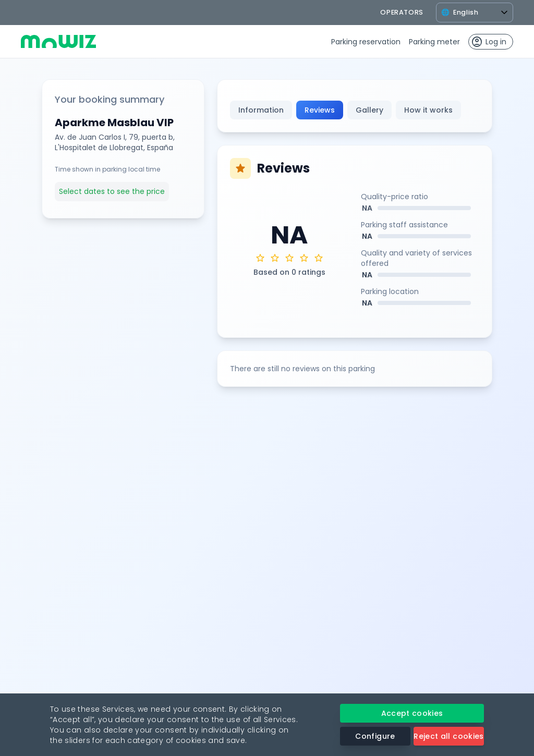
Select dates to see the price (112, 191)
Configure (375, 736)
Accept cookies (412, 713)
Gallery (369, 110)
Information (261, 110)
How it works (428, 110)
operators (402, 12)
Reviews (320, 110)
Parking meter (434, 42)
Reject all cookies (448, 736)
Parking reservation (366, 42)
